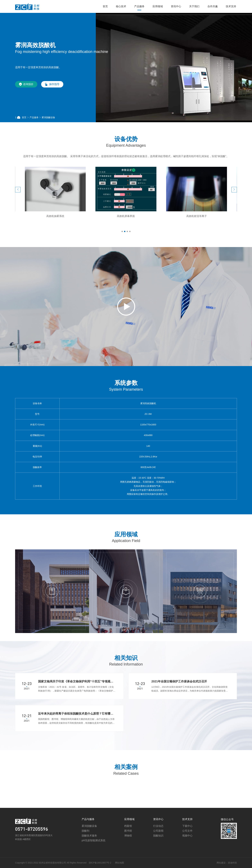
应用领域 (158, 6)
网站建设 (207, 863)
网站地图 (105, 863)
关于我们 (194, 6)
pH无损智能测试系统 (94, 855)
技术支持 (231, 6)
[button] (18, 204)
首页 (105, 6)
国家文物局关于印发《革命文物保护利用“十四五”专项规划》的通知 (77, 696)
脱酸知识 (158, 850)
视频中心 (187, 850)
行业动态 (158, 841)
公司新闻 (158, 845)
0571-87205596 (32, 844)
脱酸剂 (85, 845)
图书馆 (128, 845)
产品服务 (139, 6)
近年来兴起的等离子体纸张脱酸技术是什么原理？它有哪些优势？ (77, 728)
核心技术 (121, 6)
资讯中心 (176, 6)
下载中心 (187, 841)
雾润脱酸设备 (48, 117)
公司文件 (187, 845)
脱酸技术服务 (89, 850)
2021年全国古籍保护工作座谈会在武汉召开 (179, 696)
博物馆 (128, 850)
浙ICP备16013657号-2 (85, 863)
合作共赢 (213, 6)
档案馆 (128, 841)
